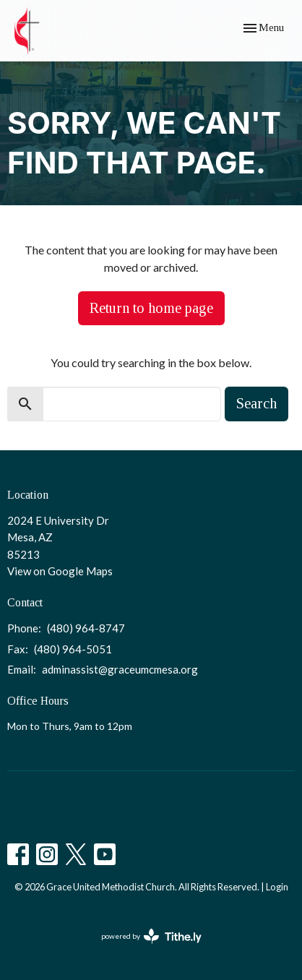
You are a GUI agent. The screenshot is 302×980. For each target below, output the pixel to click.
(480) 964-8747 (86, 628)
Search (256, 403)
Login (277, 887)
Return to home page (151, 308)
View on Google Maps (60, 571)
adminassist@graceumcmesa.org (120, 669)
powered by (151, 936)
